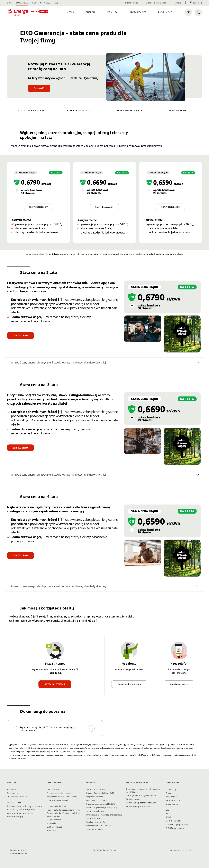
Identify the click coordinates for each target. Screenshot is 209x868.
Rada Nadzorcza (173, 800)
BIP (167, 814)
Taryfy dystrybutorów (96, 822)
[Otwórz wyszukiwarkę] (198, 12)
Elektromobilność (54, 827)
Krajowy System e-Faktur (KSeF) (100, 793)
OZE (56, 3)
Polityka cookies (133, 799)
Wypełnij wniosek (55, 684)
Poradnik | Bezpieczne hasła (138, 806)
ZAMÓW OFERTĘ (178, 111)
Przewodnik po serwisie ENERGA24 (101, 804)
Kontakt (178, 3)
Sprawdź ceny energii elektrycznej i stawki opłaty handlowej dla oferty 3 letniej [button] (58, 475)
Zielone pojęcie (131, 3)
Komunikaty (171, 789)
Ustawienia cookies (19, 853)
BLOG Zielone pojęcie (175, 828)
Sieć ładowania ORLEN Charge (99, 826)
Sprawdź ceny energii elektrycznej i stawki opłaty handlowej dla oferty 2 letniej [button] (58, 363)
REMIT (168, 817)
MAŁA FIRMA (22, 3)
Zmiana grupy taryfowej (57, 800)
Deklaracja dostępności (156, 3)
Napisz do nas (13, 793)
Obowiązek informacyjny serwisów (141, 796)
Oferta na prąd (53, 789)
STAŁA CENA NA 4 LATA (129, 111)
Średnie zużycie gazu (95, 811)
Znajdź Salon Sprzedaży (17, 797)
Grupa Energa (172, 804)
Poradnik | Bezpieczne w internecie (141, 803)
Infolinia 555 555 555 (16, 803)
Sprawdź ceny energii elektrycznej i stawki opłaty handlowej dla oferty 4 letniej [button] (58, 586)
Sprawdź (39, 88)
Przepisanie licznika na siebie (59, 793)
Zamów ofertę (20, 335)
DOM (9, 3)
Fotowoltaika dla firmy (56, 806)
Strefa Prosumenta (94, 829)
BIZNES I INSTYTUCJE (41, 3)
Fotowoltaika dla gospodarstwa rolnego (64, 810)
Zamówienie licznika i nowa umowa (62, 797)
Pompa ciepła (53, 823)
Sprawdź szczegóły (38, 207)
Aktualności (12, 789)
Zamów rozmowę (179, 684)
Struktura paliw (93, 819)
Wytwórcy (51, 831)
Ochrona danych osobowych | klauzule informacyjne (143, 791)
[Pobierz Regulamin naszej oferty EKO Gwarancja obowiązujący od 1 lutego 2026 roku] (92, 729)
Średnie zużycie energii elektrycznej (102, 808)
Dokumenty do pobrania (97, 800)
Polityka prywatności (19, 850)
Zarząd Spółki (172, 797)
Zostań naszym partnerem (177, 825)
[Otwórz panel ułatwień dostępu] (189, 12)
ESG (167, 810)
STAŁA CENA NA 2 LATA (31, 111)
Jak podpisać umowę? (96, 789)
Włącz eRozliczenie (95, 797)
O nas (168, 793)
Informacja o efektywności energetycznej (104, 815)
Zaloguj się (197, 3)
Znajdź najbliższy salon (129, 684)
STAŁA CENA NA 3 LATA (80, 111)
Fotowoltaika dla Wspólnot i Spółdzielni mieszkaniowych (64, 815)
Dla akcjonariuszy (173, 821)
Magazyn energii (54, 820)
